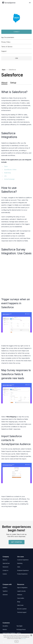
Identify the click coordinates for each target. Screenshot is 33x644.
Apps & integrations (22, 588)
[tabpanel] (16, 299)
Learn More (24, 639)
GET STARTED (17, 542)
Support (4, 51)
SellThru (19, 633)
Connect (17, 32)
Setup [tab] (13, 83)
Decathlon (5, 626)
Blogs (19, 602)
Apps (4, 70)
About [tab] (4, 83)
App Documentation (8, 37)
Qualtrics (5, 588)
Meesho (5, 629)
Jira (5, 176)
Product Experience (22, 574)
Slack (6, 166)
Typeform (5, 591)
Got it (16, 641)
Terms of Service (7, 47)
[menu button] (30, 3)
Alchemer (5, 595)
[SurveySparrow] (9, 3)
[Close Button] (31, 635)
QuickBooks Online (10, 170)
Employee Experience (23, 570)
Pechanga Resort (21, 629)
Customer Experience (23, 560)
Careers (5, 574)
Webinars (20, 595)
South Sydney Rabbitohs (9, 633)
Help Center (20, 605)
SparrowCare (6, 563)
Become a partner (22, 609)
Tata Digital (19, 626)
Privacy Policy (6, 42)
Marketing (20, 563)
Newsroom (5, 567)
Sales (19, 567)
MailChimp (7, 173)
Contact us (5, 570)
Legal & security (21, 591)
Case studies (21, 598)
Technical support (22, 612)
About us (5, 560)
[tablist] (16, 83)
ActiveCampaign (9, 179)
